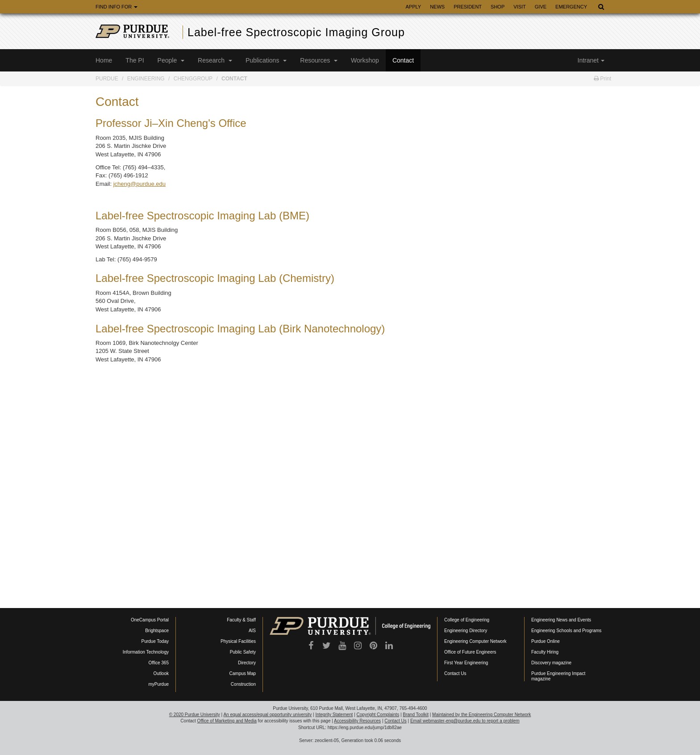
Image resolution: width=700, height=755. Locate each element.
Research (215, 60)
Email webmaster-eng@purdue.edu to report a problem (465, 721)
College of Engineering (467, 620)
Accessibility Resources (357, 721)
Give (541, 7)
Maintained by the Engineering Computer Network (481, 715)
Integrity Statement (334, 715)
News (437, 7)
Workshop (365, 60)
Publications (266, 60)
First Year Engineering (466, 663)
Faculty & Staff (241, 620)
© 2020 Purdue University (195, 715)
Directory (247, 663)
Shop (498, 7)
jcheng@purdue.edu (140, 184)
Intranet (591, 60)
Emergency (571, 7)
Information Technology (146, 652)
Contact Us (455, 673)
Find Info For (117, 7)
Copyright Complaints (378, 715)
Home (104, 60)
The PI (135, 60)
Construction (243, 684)
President (468, 7)
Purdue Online (546, 641)
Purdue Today (155, 641)
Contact (403, 60)
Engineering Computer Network (475, 641)
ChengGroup (193, 79)
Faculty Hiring (545, 652)
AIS (252, 631)
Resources (319, 60)
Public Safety (243, 652)
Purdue (107, 79)
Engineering (146, 79)
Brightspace (157, 631)
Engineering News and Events (561, 620)
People (171, 60)
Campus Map (243, 673)
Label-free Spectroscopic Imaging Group (296, 32)
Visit (520, 7)
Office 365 (159, 663)
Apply (413, 7)
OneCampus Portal (150, 620)
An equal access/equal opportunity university (267, 715)
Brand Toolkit (416, 715)
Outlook (161, 673)
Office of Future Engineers (470, 652)
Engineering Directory (466, 631)
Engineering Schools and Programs (566, 631)
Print (602, 79)
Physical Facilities (238, 641)
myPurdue (158, 684)
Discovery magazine (551, 663)
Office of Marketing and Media (227, 721)
